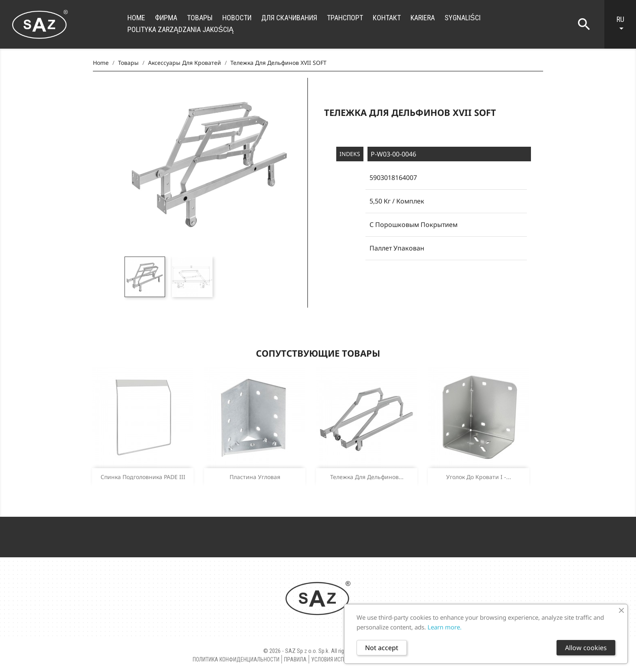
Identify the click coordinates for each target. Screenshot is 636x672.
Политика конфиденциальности (236, 659)
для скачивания (289, 18)
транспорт (345, 18)
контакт (387, 18)
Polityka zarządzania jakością (180, 29)
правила (295, 659)
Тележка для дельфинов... (367, 477)
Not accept (382, 648)
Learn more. (445, 627)
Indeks (350, 154)
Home (136, 18)
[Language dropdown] (624, 24)
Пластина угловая (255, 477)
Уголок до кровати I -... (479, 477)
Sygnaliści (463, 18)
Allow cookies (586, 648)
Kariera (423, 18)
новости (237, 18)
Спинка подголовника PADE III (143, 477)
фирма (166, 18)
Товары (200, 18)
